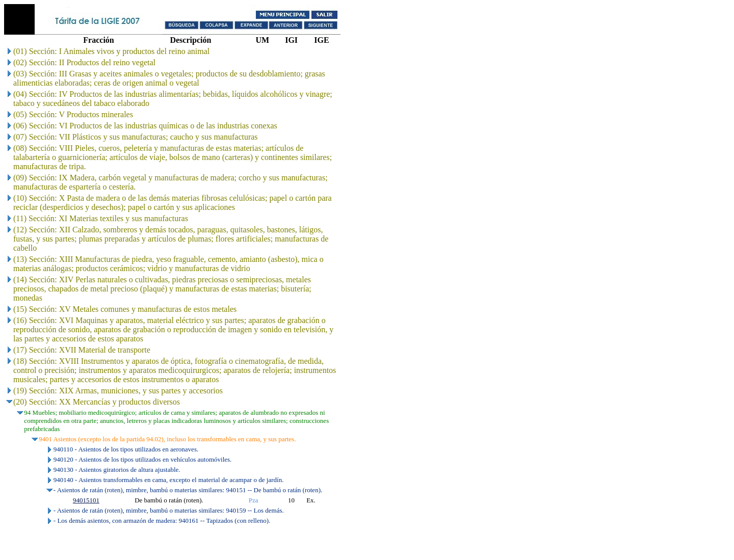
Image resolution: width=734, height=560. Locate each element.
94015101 (86, 500)
